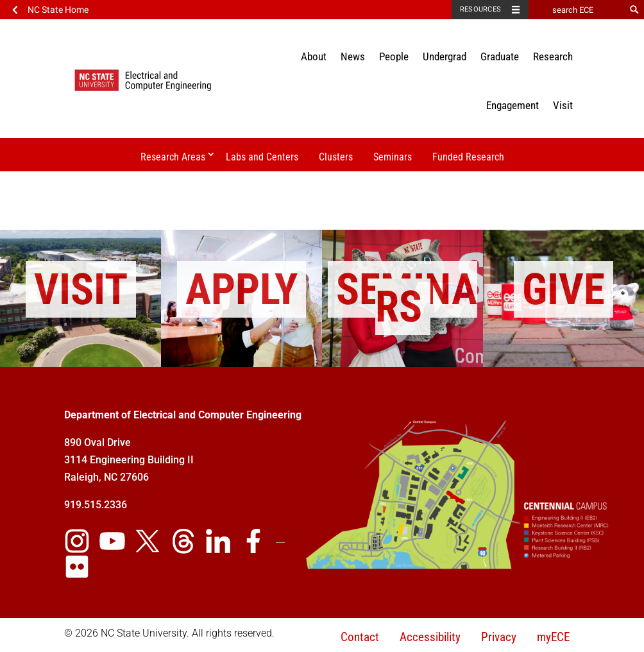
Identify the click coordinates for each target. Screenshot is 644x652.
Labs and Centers (262, 157)
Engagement (513, 105)
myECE (553, 637)
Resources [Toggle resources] (480, 9)
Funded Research (468, 157)
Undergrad (445, 56)
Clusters (336, 157)
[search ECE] (577, 10)
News (353, 56)
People (394, 56)
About (314, 56)
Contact (360, 637)
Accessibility (430, 637)
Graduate (500, 56)
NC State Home (58, 10)
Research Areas (173, 157)
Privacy (499, 637)
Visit (563, 105)
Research (553, 56)
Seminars (393, 157)
